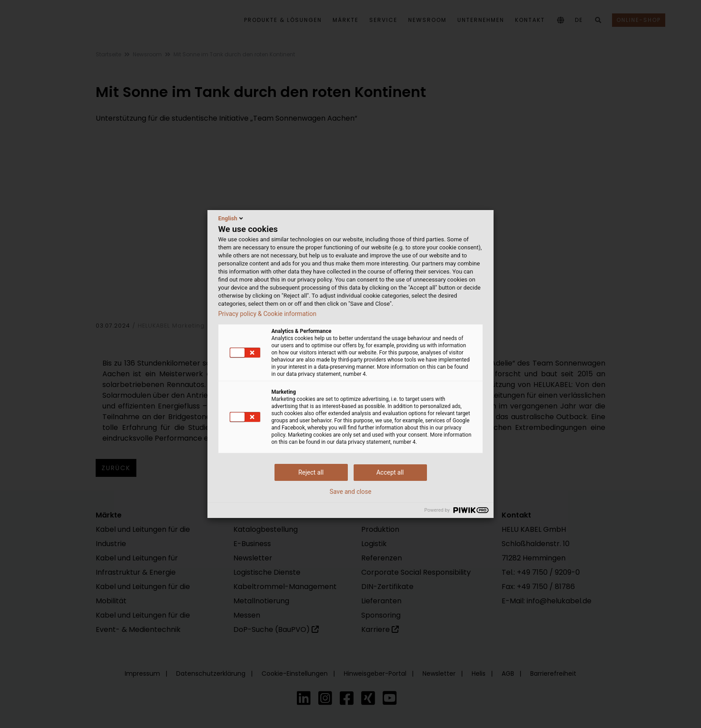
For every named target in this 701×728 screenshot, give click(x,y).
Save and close (350, 492)
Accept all (390, 472)
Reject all (311, 472)
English (231, 218)
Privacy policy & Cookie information (267, 314)
